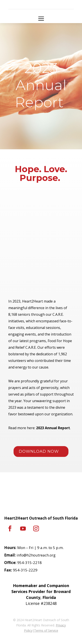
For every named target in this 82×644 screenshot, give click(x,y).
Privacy (61, 625)
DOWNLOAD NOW (39, 451)
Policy (28, 630)
